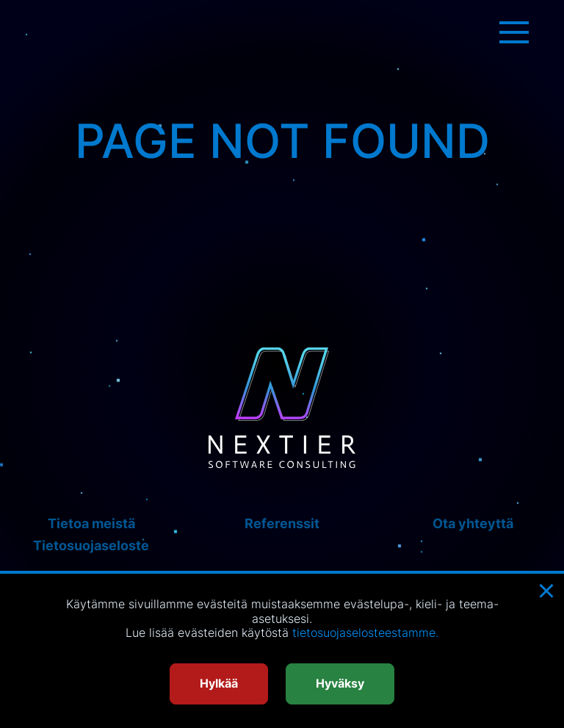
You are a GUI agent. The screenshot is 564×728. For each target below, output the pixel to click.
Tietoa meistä (91, 523)
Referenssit (282, 523)
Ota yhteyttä (473, 523)
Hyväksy (340, 683)
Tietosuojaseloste (91, 545)
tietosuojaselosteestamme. (365, 633)
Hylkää (219, 683)
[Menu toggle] (514, 32)
